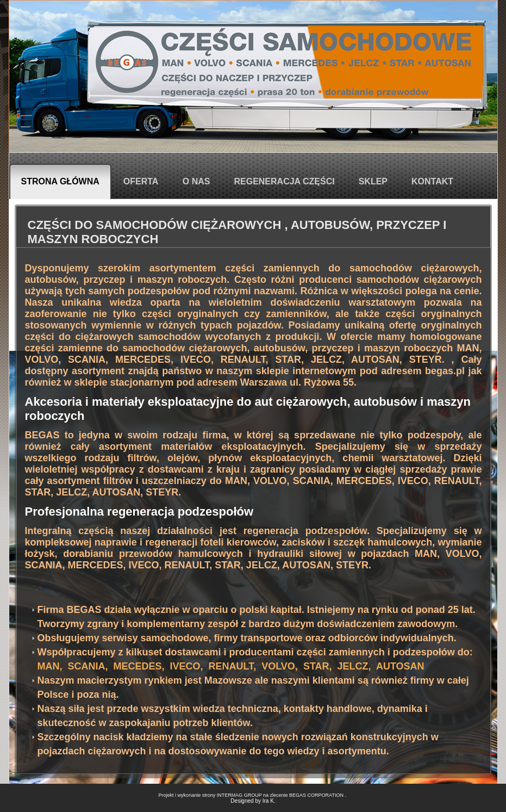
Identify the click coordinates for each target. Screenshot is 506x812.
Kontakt (432, 181)
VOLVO (42, 359)
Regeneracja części (284, 181)
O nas (196, 181)
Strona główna (60, 181)
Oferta (141, 181)
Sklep (373, 181)
